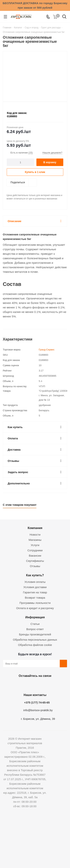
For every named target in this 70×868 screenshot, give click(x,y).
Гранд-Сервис (47, 350)
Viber (53, 685)
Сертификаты (35, 561)
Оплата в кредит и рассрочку (35, 608)
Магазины (35, 540)
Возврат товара (35, 598)
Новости (35, 535)
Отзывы (35, 566)
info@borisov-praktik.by (38, 710)
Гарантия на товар (35, 592)
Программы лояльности (35, 603)
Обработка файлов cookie (35, 645)
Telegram (43, 685)
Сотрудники (35, 550)
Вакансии (35, 556)
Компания (35, 528)
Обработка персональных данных (35, 640)
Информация (35, 617)
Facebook (25, 685)
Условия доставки (35, 587)
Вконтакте (15, 685)
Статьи (35, 624)
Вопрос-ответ (35, 629)
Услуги (35, 545)
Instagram (34, 685)
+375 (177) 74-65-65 (37, 702)
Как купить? (35, 575)
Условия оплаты (35, 582)
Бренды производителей (35, 634)
